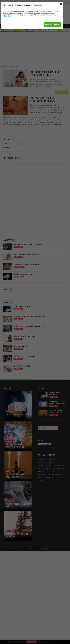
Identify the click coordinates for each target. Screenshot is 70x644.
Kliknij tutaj (7, 17)
